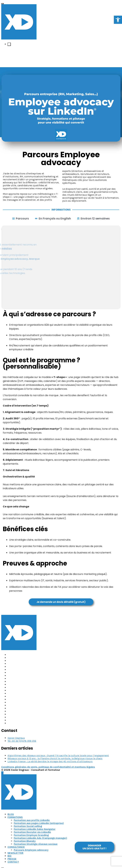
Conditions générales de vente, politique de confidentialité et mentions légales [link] (48, 767)
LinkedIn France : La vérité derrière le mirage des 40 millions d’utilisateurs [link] (50, 761)
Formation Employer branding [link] (31, 835)
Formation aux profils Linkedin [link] (32, 820)
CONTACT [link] (13, 862)
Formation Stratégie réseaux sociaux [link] (36, 844)
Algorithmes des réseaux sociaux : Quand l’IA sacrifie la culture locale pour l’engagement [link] (58, 755)
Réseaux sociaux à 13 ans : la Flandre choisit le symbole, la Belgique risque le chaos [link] (55, 758)
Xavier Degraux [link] (16, 738)
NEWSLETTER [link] (15, 853)
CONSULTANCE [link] (16, 847)
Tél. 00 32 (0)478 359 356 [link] (22, 741)
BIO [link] (9, 856)
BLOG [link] (11, 814)
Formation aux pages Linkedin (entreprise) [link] (39, 823)
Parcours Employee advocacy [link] (31, 850)
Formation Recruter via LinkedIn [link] (32, 832)
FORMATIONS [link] (15, 817)
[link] (118, 20)
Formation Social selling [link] (28, 826)
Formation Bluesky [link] (25, 841)
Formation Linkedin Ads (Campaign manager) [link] (40, 838)
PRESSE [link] (12, 859)
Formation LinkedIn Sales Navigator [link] (35, 829)
